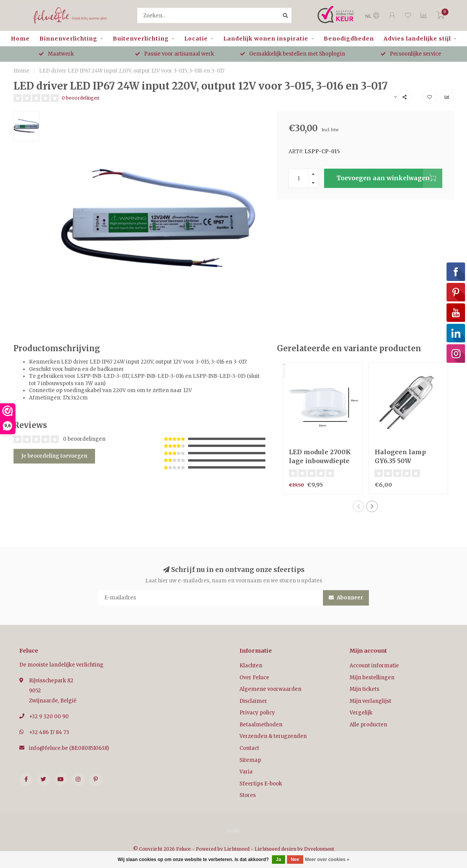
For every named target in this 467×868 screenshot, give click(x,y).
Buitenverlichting (141, 39)
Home (20, 39)
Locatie (196, 39)
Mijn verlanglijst (370, 701)
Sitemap (250, 760)
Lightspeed (237, 849)
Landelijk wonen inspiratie (266, 39)
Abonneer (346, 598)
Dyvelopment (319, 849)
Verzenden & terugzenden (273, 736)
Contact (249, 748)
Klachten (251, 666)
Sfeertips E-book (261, 784)
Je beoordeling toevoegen (54, 456)
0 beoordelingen (81, 98)
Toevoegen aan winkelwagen (389, 178)
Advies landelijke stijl (417, 39)
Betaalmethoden (261, 725)
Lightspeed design (275, 849)
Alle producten (368, 725)
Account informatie (374, 666)
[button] (358, 506)
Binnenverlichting (68, 39)
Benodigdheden (349, 39)
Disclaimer (253, 701)
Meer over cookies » (327, 860)
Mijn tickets (364, 689)
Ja (278, 860)
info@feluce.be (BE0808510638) (69, 748)
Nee (295, 860)
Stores (248, 795)
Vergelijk (361, 713)
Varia (246, 772)
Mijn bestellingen (372, 678)
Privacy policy (257, 713)
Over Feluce (254, 678)
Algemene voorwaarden (270, 689)
